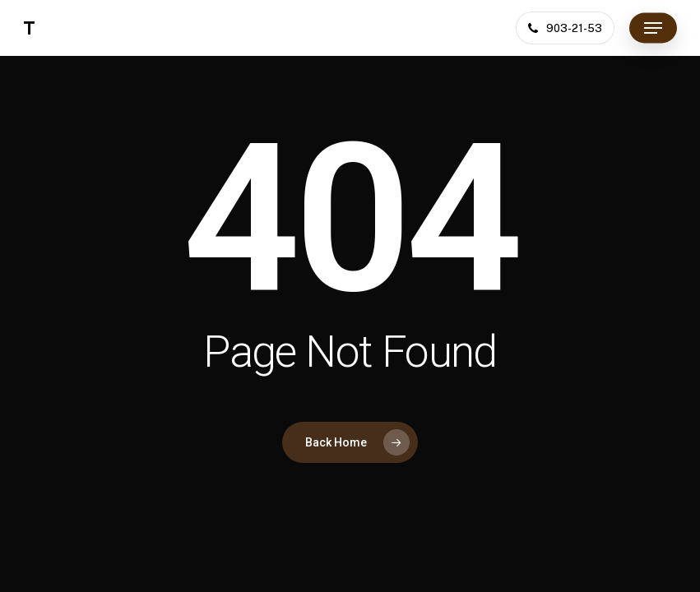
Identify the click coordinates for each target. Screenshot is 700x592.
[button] (653, 28)
